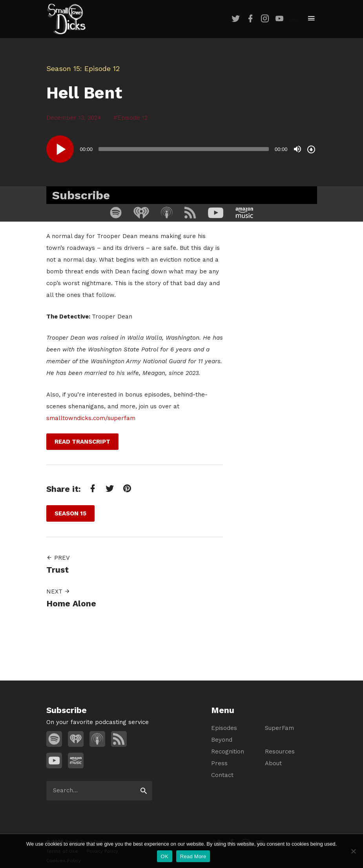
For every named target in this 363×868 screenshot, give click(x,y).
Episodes (224, 728)
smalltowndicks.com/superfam (91, 418)
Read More (193, 856)
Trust (57, 570)
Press (219, 763)
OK (165, 856)
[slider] (184, 149)
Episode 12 (132, 118)
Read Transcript (82, 442)
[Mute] (297, 149)
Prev (58, 558)
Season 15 (63, 68)
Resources (280, 752)
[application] (182, 149)
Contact (222, 775)
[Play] (60, 149)
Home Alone (71, 603)
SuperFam (279, 728)
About (273, 763)
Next (58, 591)
